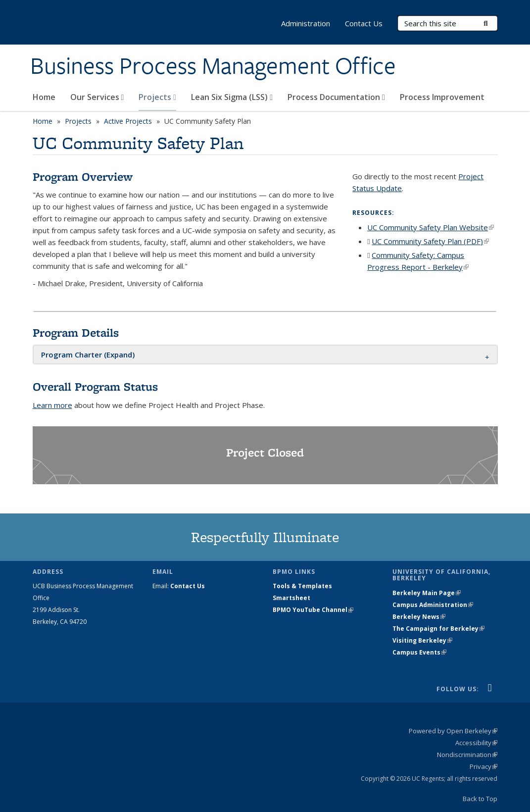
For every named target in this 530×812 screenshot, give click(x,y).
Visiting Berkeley (422, 640)
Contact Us (364, 23)
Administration (306, 23)
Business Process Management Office (213, 66)
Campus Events (419, 652)
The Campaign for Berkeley (438, 629)
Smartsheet (291, 598)
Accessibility (476, 743)
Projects (157, 97)
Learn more (52, 405)
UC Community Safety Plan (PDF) (430, 241)
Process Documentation (336, 97)
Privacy (483, 766)
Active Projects (128, 121)
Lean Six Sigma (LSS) (232, 97)
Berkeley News (419, 617)
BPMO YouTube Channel (313, 610)
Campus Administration (433, 605)
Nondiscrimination (467, 755)
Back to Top (480, 799)
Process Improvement (442, 97)
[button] (88, 355)
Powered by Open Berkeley (453, 731)
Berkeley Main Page (427, 593)
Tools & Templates (302, 586)
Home (44, 97)
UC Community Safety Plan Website (431, 227)
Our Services (97, 97)
